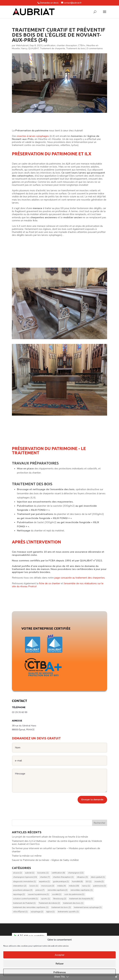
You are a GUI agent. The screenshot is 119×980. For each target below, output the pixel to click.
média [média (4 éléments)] (61, 886)
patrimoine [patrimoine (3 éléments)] (100, 886)
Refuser (60, 964)
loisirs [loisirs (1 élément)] (34, 886)
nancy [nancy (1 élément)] (86, 886)
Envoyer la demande (92, 800)
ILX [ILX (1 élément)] (89, 881)
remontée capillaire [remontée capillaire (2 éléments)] (58, 890)
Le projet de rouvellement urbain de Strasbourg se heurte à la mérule (50, 837)
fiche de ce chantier (50, 583)
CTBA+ (82, 45)
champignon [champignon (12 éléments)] (76, 873)
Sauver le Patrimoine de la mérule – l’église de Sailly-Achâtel (45, 860)
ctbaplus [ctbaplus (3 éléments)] (82, 877)
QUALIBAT (34, 48)
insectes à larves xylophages (33, 136)
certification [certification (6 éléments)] (58, 873)
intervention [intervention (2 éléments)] (20, 886)
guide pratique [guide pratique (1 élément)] (61, 881)
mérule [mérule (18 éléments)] (74, 886)
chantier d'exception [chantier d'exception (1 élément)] (63, 877)
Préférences (60, 972)
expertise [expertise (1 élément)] (44, 881)
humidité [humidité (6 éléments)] (77, 881)
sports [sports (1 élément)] (46, 899)
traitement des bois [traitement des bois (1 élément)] (73, 903)
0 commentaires (95, 48)
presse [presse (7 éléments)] (40, 890)
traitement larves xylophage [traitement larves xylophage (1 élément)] (88, 907)
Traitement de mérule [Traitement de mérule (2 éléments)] (49, 903)
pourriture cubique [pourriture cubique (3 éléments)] (23, 890)
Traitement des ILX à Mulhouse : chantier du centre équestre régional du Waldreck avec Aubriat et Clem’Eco (57, 843)
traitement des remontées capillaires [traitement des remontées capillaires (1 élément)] (31, 907)
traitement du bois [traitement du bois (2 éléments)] (61, 907)
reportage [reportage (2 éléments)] (19, 894)
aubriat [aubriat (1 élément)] (30, 873)
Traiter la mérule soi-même (27, 856)
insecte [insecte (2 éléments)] (99, 881)
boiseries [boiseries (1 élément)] (43, 873)
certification (50, 45)
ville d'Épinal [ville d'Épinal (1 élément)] (20, 912)
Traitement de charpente (53, 48)
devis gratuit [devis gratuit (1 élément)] (98, 877)
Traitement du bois (76, 48)
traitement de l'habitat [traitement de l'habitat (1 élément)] (24, 903)
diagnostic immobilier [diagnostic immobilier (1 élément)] (25, 881)
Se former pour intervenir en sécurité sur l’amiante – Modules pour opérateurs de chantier (56, 850)
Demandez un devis (49, 3)
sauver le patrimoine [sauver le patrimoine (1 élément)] (38, 894)
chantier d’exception (67, 45)
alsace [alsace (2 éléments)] (18, 873)
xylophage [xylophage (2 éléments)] (37, 912)
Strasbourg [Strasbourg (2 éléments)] (60, 899)
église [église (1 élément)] (50, 912)
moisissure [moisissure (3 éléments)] (48, 886)
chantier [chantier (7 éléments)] (45, 877)
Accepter (60, 955)
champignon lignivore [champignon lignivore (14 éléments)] (25, 877)
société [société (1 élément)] (57, 894)
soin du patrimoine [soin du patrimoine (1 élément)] (74, 894)
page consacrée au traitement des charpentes (80, 578)
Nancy (24, 48)
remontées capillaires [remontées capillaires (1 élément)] (82, 890)
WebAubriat (22, 45)
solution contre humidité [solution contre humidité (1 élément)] (26, 899)
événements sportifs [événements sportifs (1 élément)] (68, 912)
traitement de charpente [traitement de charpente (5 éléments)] (81, 899)
